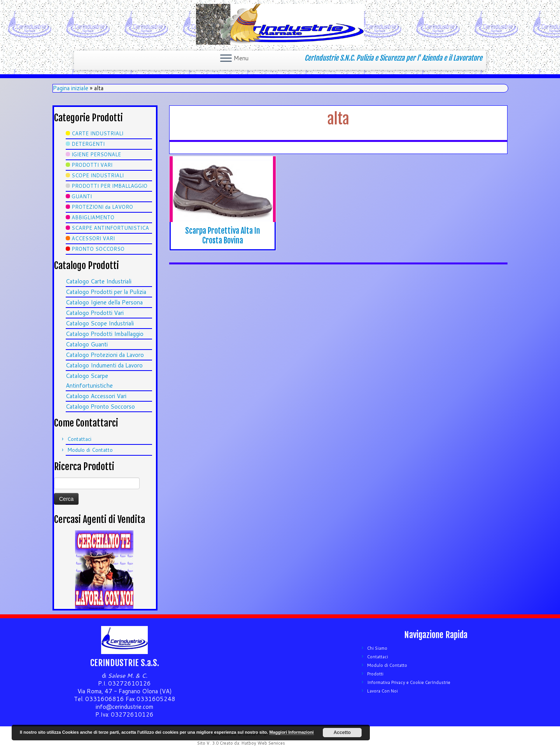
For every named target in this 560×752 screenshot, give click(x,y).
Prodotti (375, 674)
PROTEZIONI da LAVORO (102, 207)
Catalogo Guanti (87, 344)
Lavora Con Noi (382, 691)
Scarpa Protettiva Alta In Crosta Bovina (223, 236)
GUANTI (82, 196)
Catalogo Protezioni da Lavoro (105, 355)
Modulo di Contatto (90, 450)
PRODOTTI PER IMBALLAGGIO (109, 186)
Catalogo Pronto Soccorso (100, 407)
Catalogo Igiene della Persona (104, 302)
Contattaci (79, 439)
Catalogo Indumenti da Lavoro (104, 365)
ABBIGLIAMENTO (93, 217)
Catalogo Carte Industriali (99, 281)
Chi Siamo (377, 648)
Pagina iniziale (71, 88)
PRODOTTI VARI (92, 165)
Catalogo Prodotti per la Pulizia (106, 292)
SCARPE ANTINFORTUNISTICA (110, 228)
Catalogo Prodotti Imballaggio (105, 334)
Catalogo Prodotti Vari (95, 313)
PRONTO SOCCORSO (98, 249)
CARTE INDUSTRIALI (97, 133)
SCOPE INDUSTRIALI (98, 175)
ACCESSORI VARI (93, 238)
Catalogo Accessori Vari (96, 396)
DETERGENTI (88, 144)
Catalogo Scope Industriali (100, 323)
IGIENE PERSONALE (96, 154)
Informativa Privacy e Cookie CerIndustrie (409, 682)
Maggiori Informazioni (291, 732)
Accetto (342, 733)
